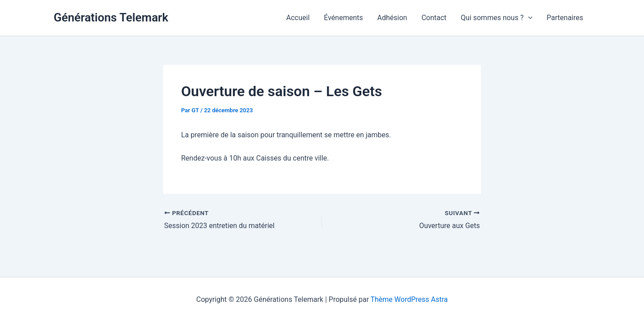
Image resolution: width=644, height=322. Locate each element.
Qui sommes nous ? (496, 18)
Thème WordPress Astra (409, 299)
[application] (528, 18)
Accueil (298, 18)
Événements (343, 18)
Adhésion (392, 18)
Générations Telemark (111, 17)
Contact (434, 18)
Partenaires (565, 18)
